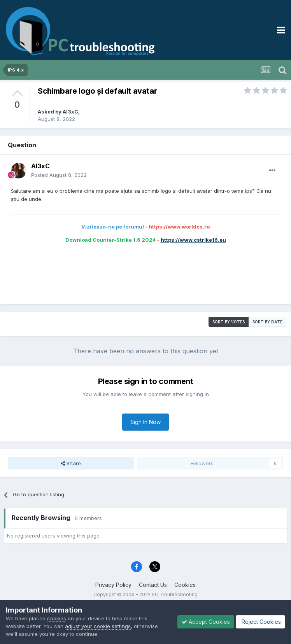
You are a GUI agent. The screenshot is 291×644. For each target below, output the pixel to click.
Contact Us (153, 585)
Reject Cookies (260, 622)
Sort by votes (229, 322)
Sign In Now (145, 422)
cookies (57, 618)
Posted (59, 175)
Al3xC (70, 112)
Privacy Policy (113, 585)
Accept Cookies (206, 622)
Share (71, 463)
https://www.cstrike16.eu (193, 240)
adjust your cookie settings (98, 626)
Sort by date (267, 322)
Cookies (185, 585)
